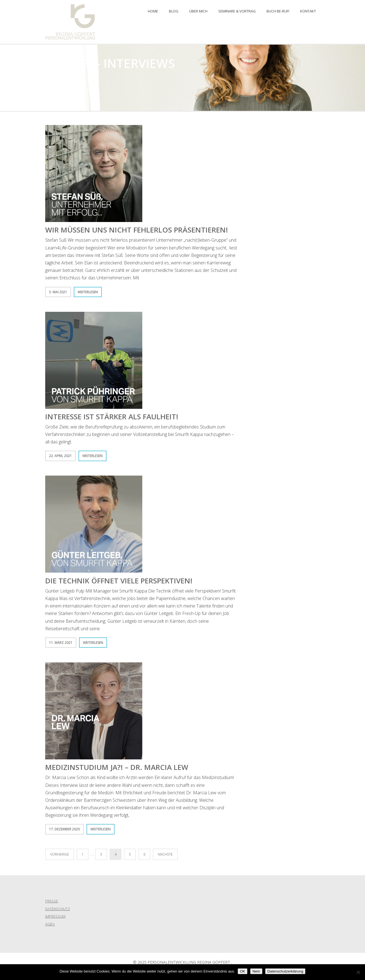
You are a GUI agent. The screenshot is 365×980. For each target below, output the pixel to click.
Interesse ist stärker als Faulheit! (112, 417)
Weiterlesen (88, 292)
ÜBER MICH (198, 11)
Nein (256, 971)
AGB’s (50, 924)
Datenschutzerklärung (285, 971)
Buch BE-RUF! (278, 11)
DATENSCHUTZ (58, 909)
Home (153, 11)
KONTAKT (308, 11)
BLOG (174, 11)
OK (243, 971)
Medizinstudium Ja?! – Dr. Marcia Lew (117, 767)
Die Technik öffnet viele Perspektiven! (119, 581)
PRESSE (52, 901)
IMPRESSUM (55, 916)
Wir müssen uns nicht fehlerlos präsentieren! (137, 230)
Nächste (165, 854)
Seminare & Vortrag (237, 11)
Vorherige (60, 854)
